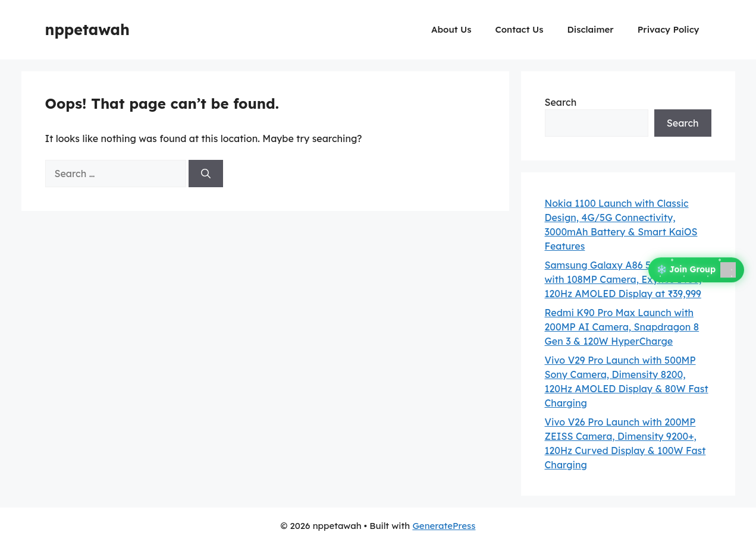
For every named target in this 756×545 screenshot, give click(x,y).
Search (561, 102)
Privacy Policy (669, 29)
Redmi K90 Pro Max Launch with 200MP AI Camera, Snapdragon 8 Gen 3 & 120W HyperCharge (622, 327)
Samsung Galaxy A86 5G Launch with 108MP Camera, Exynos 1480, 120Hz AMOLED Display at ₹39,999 (623, 279)
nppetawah (87, 29)
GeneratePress (444, 526)
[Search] (206, 174)
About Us (451, 29)
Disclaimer (590, 29)
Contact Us (519, 29)
